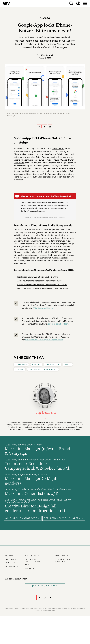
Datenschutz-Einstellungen (33, 560)
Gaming (36, 364)
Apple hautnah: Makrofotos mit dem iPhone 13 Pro (40, 281)
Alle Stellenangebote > (23, 518)
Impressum (11, 559)
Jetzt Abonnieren (45, 586)
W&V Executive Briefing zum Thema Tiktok (44, 340)
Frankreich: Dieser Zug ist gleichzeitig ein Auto (38, 277)
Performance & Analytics (43, 369)
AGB (27, 565)
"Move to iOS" (58, 149)
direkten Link (68, 177)
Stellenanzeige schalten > (64, 518)
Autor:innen (12, 566)
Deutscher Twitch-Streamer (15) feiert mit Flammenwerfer (43, 288)
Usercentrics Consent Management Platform (49, 217)
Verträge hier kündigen (63, 560)
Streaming (21, 364)
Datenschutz (32, 556)
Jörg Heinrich (47, 55)
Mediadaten (62, 556)
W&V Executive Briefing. (43, 308)
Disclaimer (11, 563)
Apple (68, 364)
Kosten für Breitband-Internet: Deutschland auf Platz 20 (42, 285)
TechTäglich (53, 364)
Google (19, 369)
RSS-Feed (30, 568)
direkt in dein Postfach (58, 324)
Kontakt (9, 556)
